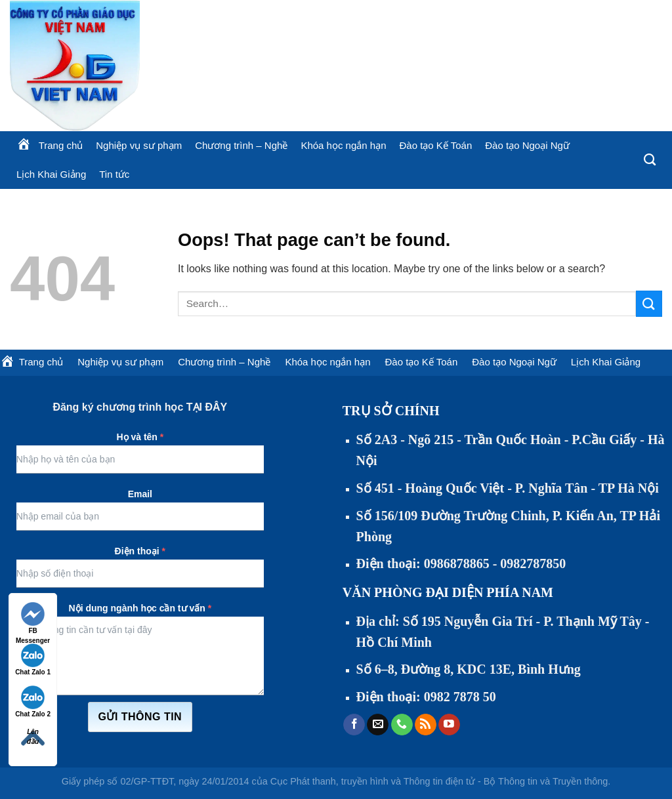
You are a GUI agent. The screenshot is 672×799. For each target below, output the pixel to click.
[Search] (650, 160)
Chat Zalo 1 (33, 660)
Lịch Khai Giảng (51, 174)
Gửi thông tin (140, 717)
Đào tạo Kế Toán (435, 145)
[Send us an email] (378, 725)
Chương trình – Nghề (241, 145)
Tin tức (114, 174)
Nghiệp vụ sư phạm (139, 145)
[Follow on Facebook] (354, 725)
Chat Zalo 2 (33, 702)
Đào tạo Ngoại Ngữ (527, 145)
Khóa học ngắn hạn (343, 145)
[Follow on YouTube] (449, 725)
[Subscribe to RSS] (426, 725)
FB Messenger (33, 619)
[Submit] (649, 303)
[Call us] (402, 725)
